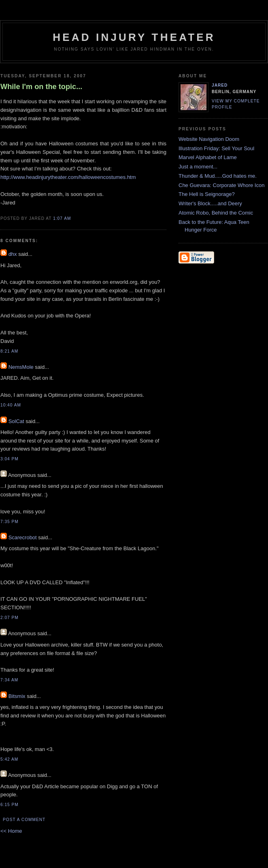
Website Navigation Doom (209, 139)
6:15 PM (10, 805)
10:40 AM (11, 405)
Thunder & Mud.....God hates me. (218, 176)
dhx (13, 254)
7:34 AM (9, 680)
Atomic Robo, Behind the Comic (216, 213)
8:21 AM (9, 351)
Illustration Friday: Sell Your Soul (216, 148)
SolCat (16, 421)
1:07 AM (62, 218)
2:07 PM (10, 618)
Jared (220, 85)
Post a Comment (24, 820)
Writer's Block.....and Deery (210, 203)
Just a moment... (198, 167)
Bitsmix (17, 696)
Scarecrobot (23, 537)
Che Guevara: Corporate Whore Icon (221, 185)
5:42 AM (9, 759)
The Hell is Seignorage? (207, 194)
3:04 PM (10, 459)
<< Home (11, 831)
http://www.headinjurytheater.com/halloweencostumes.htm (68, 177)
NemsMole (21, 367)
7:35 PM (10, 522)
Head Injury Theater (134, 37)
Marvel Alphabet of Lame (208, 157)
